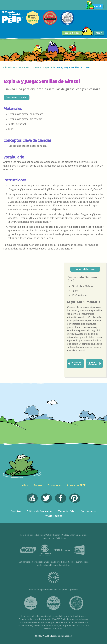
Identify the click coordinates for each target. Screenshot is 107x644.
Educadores (9, 67)
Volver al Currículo (85, 269)
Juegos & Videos (78, 33)
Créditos (16, 511)
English (94, 6)
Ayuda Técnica (53, 516)
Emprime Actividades (17, 97)
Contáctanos (88, 511)
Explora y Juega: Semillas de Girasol (73, 67)
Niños (25, 485)
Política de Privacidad (39, 511)
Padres (38, 485)
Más (99, 33)
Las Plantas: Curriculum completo (35, 67)
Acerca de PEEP (76, 485)
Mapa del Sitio (67, 511)
